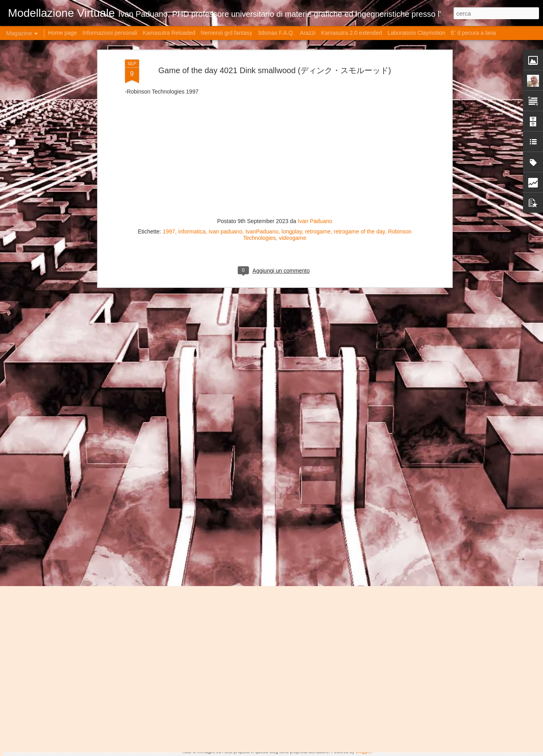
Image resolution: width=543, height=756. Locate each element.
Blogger (363, 752)
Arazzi (308, 33)
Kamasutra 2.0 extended (351, 33)
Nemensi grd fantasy (227, 33)
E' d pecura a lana (473, 33)
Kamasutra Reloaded (169, 33)
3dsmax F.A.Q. (276, 33)
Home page (62, 33)
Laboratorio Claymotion (417, 33)
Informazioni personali (110, 33)
